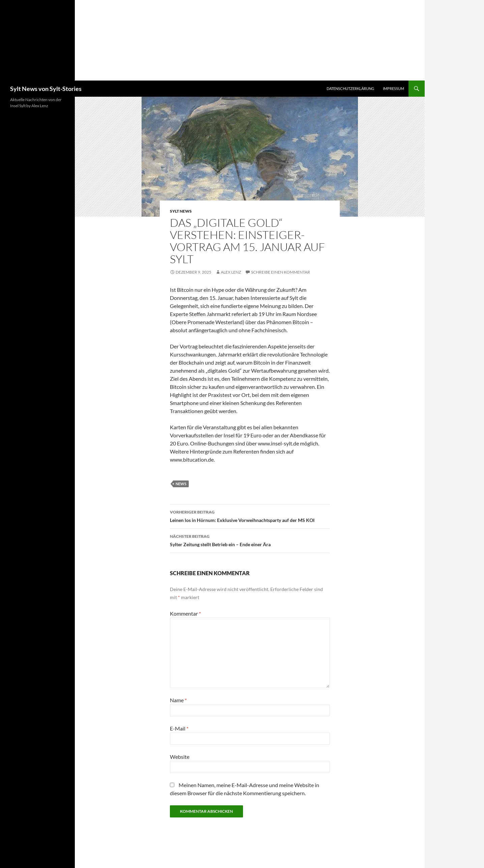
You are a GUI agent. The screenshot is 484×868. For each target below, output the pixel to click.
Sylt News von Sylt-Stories (46, 89)
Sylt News (181, 211)
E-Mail (179, 728)
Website (180, 757)
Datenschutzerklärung (350, 88)
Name (178, 700)
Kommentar (185, 613)
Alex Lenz (231, 272)
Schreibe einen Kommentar (281, 272)
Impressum (394, 88)
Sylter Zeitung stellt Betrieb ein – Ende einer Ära (250, 540)
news (181, 484)
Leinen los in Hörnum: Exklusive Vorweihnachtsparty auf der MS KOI (250, 516)
